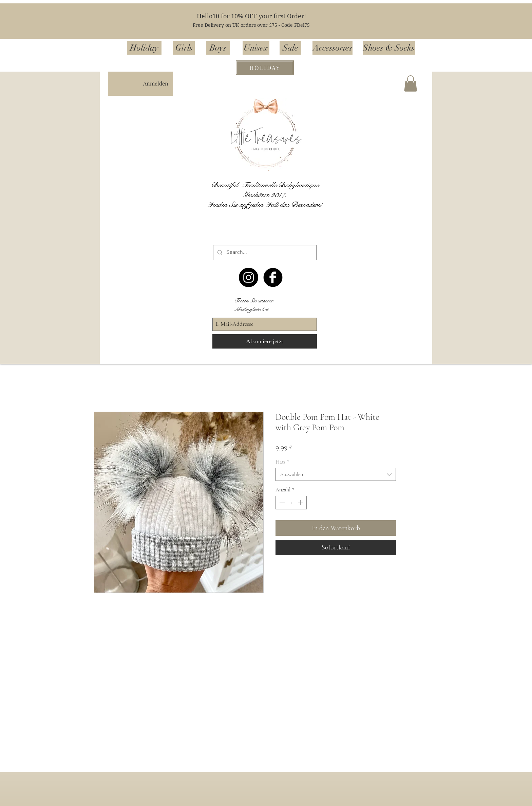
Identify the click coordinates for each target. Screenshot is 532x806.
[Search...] (264, 253)
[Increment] (301, 503)
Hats (282, 462)
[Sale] (290, 48)
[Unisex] (256, 48)
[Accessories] (332, 48)
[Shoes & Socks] (389, 48)
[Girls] (184, 48)
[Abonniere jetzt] (265, 341)
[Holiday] (144, 48)
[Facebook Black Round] (273, 277)
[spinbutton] (291, 503)
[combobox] (336, 474)
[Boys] (218, 48)
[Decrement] (281, 503)
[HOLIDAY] (265, 68)
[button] (411, 83)
